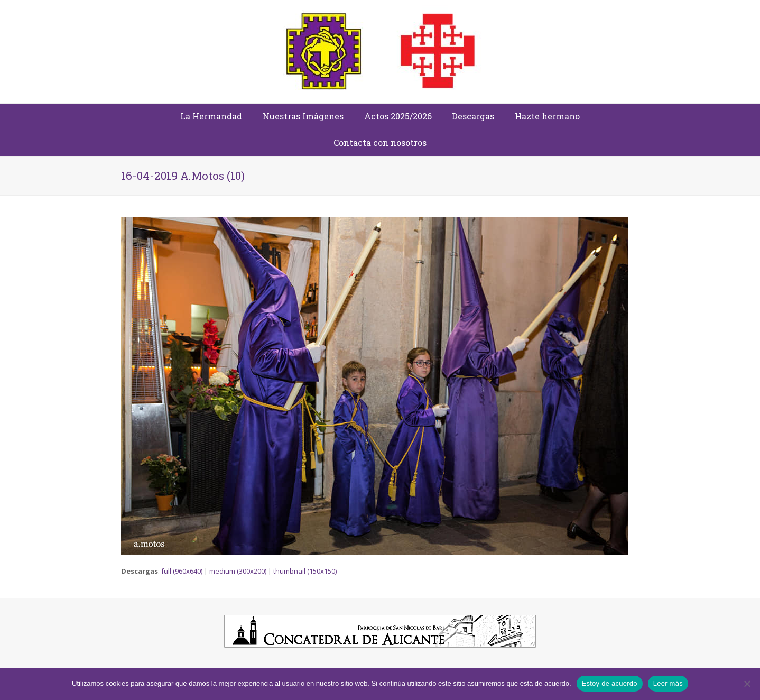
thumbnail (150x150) (305, 571)
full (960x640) (182, 571)
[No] (747, 684)
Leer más (668, 683)
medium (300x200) (238, 571)
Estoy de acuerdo (610, 683)
